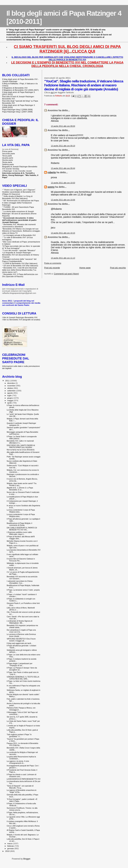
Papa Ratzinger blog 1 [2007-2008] (17, 112)
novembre (12, 386)
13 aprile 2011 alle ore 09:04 (63, 126)
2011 (8, 381)
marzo (10, 843)
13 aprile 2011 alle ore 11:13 (63, 258)
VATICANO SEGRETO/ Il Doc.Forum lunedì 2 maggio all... (21, 640)
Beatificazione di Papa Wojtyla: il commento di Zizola (19, 524)
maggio (11, 400)
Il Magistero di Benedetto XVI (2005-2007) (20, 90)
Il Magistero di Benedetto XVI (15, 88)
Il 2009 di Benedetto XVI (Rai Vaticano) (20, 263)
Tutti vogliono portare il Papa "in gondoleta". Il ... (19, 735)
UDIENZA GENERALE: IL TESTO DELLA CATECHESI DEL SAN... (23, 678)
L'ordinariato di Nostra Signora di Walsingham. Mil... (19, 622)
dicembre (11, 383)
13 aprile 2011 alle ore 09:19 (63, 146)
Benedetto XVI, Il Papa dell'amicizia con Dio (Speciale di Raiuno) (20, 275)
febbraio (11, 846)
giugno (10, 398)
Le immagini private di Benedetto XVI (20, 235)
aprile (10, 403)
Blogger (27, 859)
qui (52, 92)
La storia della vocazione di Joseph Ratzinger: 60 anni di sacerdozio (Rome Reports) (19, 213)
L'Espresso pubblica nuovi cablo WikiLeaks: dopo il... (19, 533)
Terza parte (7, 156)
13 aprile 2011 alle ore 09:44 (63, 168)
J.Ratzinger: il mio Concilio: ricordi (17, 171)
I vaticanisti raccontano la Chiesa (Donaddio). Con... (20, 582)
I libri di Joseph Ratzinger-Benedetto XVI (20, 317)
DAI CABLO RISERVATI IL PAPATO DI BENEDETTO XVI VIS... (22, 529)
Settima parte (8, 164)
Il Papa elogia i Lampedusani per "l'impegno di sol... (19, 664)
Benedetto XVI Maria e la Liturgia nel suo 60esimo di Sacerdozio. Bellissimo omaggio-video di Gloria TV (21, 231)
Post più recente (52, 268)
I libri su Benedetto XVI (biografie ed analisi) (21, 320)
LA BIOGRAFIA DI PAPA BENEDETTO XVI (23, 779)
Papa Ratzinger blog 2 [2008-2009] (17, 109)
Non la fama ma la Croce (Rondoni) (20, 450)
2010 (8, 851)
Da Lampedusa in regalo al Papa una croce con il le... (21, 631)
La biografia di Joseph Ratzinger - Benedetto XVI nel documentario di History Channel (21, 255)
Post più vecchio (118, 268)
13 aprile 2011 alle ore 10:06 (63, 200)
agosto (10, 393)
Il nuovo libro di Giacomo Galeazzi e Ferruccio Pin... (21, 560)
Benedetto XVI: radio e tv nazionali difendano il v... (20, 442)
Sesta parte (7, 162)
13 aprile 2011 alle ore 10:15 (63, 233)
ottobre (10, 388)
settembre (12, 391)
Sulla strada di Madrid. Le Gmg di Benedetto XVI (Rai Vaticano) (17, 197)
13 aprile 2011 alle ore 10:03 (63, 183)
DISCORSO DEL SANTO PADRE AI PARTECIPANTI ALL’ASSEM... (21, 446)
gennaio (11, 848)
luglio (10, 395)
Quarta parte (8, 158)
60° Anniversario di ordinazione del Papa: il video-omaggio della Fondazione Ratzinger (21, 203)
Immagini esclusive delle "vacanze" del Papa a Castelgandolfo (19, 260)
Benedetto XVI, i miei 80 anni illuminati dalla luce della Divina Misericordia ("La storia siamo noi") (19, 270)
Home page (85, 268)
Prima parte (7, 151)
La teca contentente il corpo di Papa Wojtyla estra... (21, 511)
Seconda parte (8, 153)
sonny (51, 187)
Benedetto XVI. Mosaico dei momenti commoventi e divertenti (19, 225)
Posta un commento (53, 263)
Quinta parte (8, 160)
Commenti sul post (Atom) (66, 274)
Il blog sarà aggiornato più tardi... (19, 643)
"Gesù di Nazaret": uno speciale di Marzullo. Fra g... (20, 787)
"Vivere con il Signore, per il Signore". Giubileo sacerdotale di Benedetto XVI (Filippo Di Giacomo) (19, 192)
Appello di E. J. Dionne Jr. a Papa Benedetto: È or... (20, 489)
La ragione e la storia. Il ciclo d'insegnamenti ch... (18, 762)
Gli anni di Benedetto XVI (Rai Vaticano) (21, 266)
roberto (52, 172)
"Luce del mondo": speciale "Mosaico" (19, 250)
